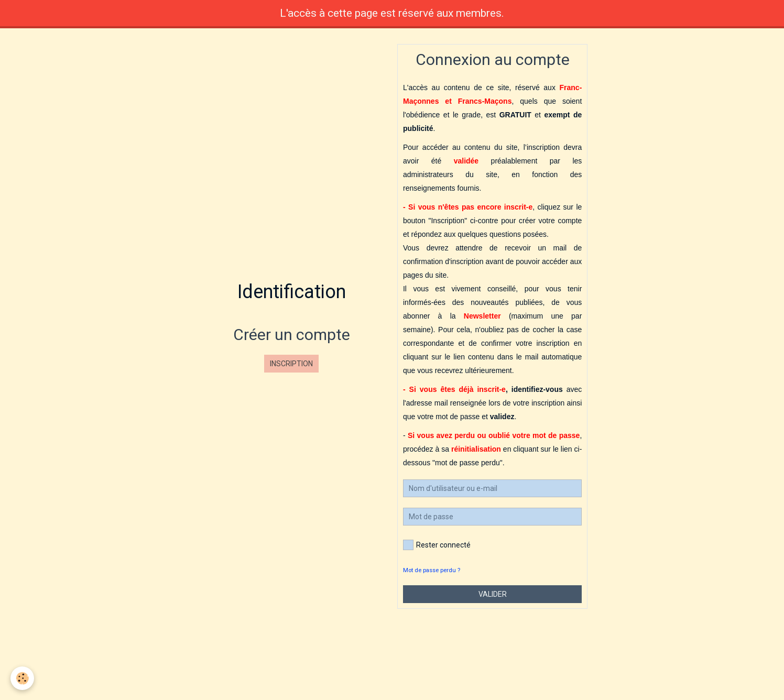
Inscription (291, 364)
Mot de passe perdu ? (432, 570)
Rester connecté (437, 545)
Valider (493, 594)
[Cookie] (22, 678)
